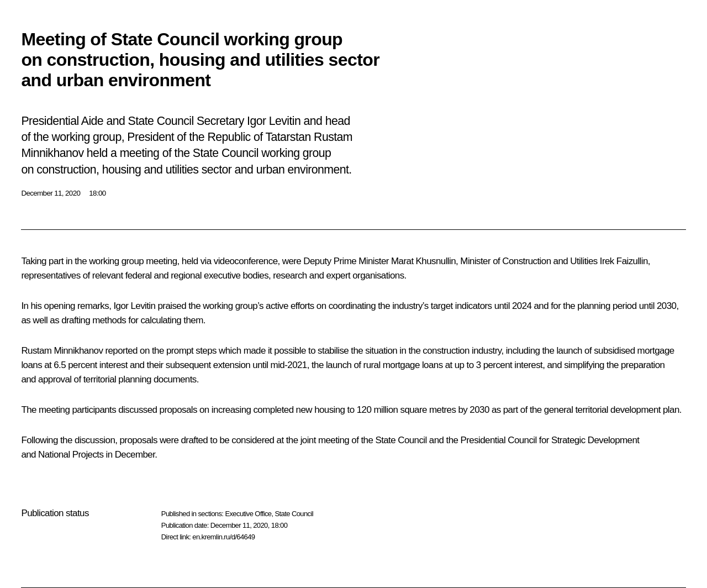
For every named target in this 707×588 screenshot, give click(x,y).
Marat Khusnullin (423, 261)
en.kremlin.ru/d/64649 (223, 537)
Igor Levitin (134, 306)
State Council (294, 514)
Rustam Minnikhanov (62, 351)
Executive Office (248, 514)
